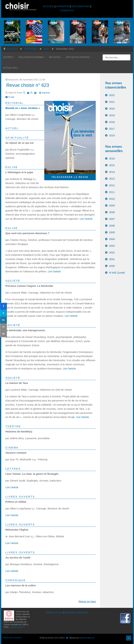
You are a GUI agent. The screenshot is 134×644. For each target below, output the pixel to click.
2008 (112, 212)
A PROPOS (63, 6)
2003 (112, 246)
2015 (112, 165)
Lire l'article (86, 219)
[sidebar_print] (3, 334)
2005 (112, 232)
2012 (112, 185)
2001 (112, 259)
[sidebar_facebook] (3, 306)
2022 (112, 95)
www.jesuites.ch (17, 627)
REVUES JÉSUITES (77, 612)
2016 (112, 135)
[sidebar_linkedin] (3, 320)
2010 (112, 199)
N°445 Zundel (117, 273)
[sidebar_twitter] (3, 313)
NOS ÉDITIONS (81, 6)
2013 (112, 179)
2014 (112, 172)
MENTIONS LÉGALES (12, 638)
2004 (112, 239)
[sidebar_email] (3, 327)
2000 (112, 266)
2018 (112, 122)
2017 (112, 129)
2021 (112, 102)
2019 (112, 115)
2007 (112, 219)
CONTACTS (67, 10)
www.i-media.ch (87, 638)
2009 (112, 205)
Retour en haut (87, 601)
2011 (112, 192)
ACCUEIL (49, 6)
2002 (112, 252)
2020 (112, 109)
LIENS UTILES (54, 612)
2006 (112, 226)
